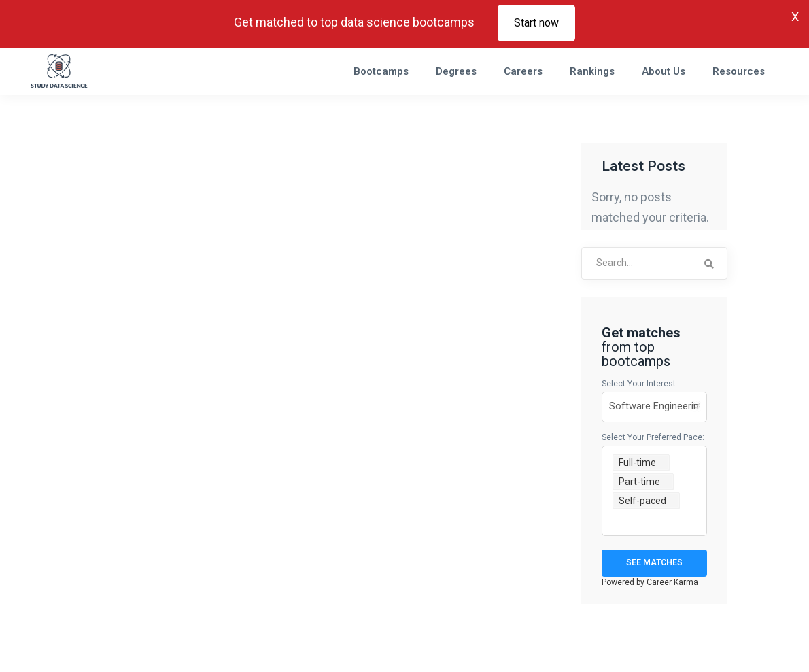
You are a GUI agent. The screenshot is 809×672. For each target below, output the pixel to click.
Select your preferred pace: (653, 437)
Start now (536, 23)
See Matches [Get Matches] (654, 562)
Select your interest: (640, 384)
